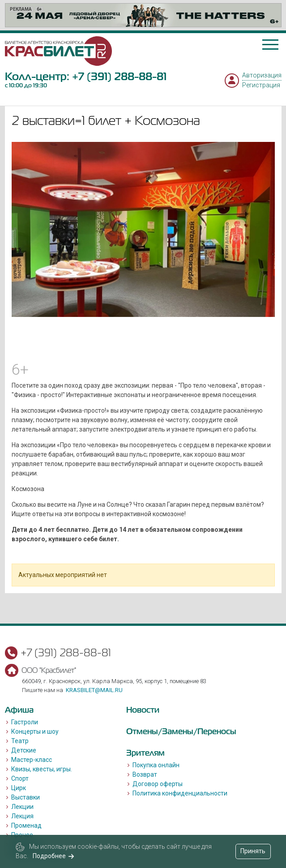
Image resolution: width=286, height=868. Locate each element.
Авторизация (262, 75)
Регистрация (261, 85)
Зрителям (145, 753)
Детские (24, 750)
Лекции (22, 807)
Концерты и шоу (35, 731)
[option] (143, 15)
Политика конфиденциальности (180, 793)
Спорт (20, 778)
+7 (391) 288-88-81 (119, 76)
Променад (26, 825)
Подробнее (53, 856)
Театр (20, 741)
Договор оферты (158, 784)
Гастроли (25, 722)
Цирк (19, 788)
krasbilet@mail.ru (94, 690)
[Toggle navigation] (270, 45)
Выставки (26, 797)
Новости (143, 710)
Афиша (19, 710)
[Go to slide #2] (143, 337)
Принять (253, 851)
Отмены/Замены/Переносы (181, 731)
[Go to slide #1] (97, 337)
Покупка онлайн (156, 765)
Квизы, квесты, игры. (42, 769)
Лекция (22, 816)
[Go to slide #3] (190, 337)
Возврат (145, 774)
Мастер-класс (32, 760)
